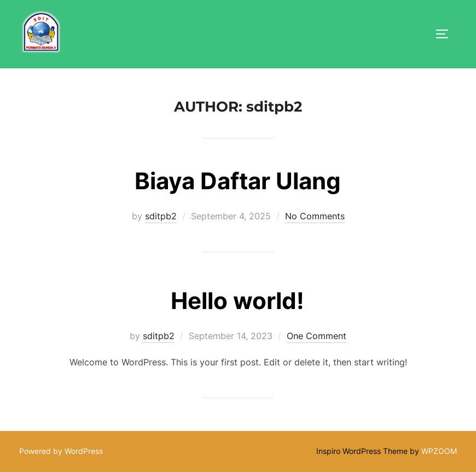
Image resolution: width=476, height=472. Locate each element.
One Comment (317, 336)
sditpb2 (161, 216)
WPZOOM (439, 451)
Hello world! (237, 301)
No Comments (315, 216)
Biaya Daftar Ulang (238, 181)
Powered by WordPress (61, 451)
